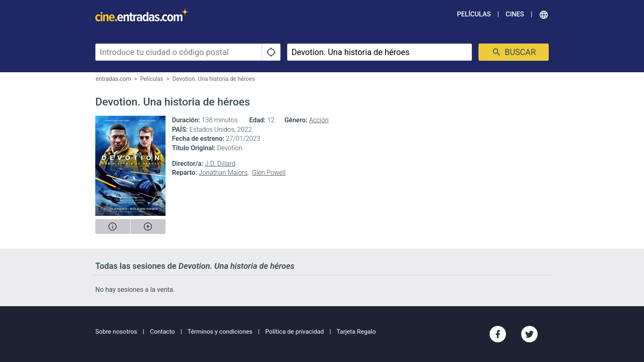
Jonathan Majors (223, 173)
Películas (474, 14)
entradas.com (113, 79)
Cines (515, 14)
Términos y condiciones (220, 332)
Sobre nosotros (116, 332)
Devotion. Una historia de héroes (214, 79)
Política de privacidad (295, 332)
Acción (319, 120)
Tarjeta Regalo (356, 332)
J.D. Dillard (220, 164)
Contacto (162, 332)
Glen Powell (269, 173)
